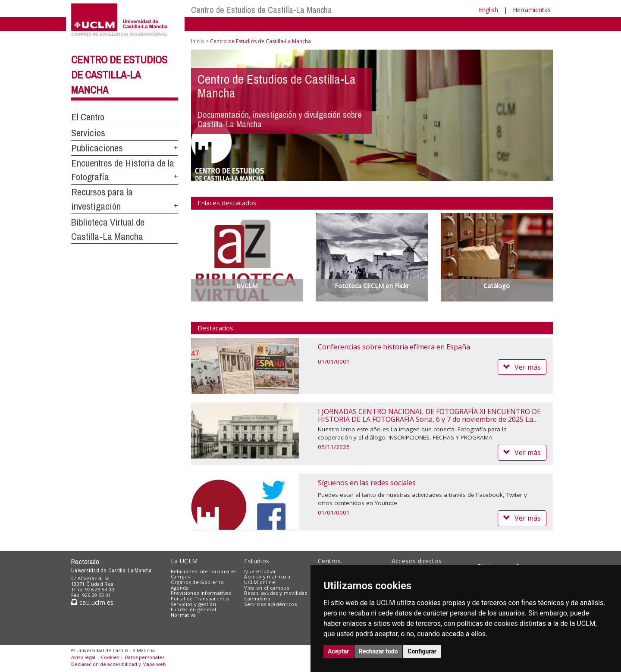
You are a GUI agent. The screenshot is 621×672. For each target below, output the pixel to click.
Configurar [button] (422, 651)
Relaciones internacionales (204, 571)
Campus (180, 576)
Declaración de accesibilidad (104, 664)
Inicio (198, 41)
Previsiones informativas (201, 593)
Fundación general (194, 609)
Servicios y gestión (193, 604)
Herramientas (532, 10)
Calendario (257, 598)
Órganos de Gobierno (197, 582)
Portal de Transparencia (200, 598)
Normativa (183, 615)
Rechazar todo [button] (378, 651)
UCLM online (260, 582)
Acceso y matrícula (267, 576)
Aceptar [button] (339, 651)
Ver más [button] (522, 367)
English (488, 10)
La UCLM (184, 561)
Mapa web (154, 664)
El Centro (88, 117)
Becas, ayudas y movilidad (276, 593)
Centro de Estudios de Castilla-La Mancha (262, 10)
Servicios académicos (270, 604)
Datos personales (144, 657)
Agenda (180, 588)
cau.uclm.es (92, 602)
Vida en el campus (267, 588)
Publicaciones (97, 148)
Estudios (257, 561)
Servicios (88, 133)
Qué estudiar (260, 571)
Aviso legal (83, 657)
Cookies (110, 657)
